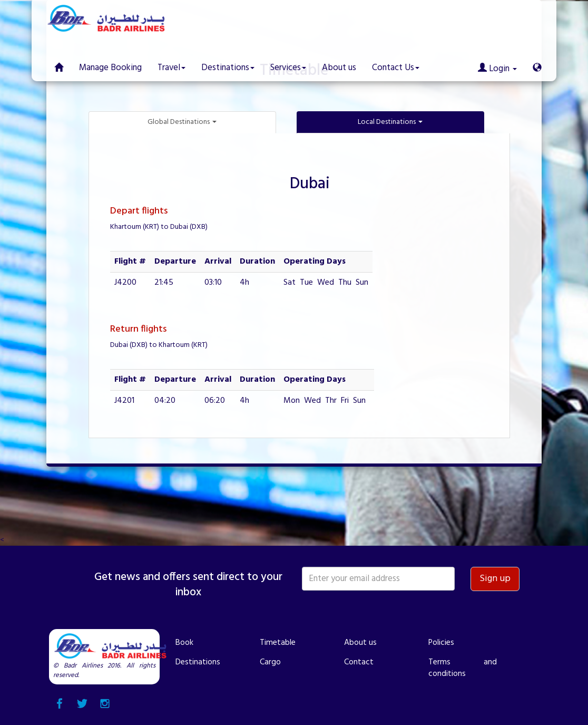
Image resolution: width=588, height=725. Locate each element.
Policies (441, 643)
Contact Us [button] (396, 68)
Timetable (278, 643)
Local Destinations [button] (390, 122)
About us (339, 68)
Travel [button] (171, 68)
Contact (359, 662)
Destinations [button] (228, 68)
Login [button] (497, 69)
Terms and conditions (463, 668)
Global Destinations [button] (182, 122)
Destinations (198, 662)
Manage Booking (110, 68)
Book (184, 643)
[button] (537, 60)
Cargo (270, 662)
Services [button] (288, 68)
